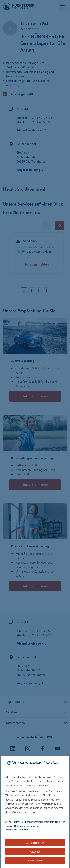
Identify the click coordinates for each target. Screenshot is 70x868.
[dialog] (35, 812)
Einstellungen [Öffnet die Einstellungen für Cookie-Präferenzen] (35, 861)
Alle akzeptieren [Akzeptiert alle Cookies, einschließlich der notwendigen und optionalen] (35, 843)
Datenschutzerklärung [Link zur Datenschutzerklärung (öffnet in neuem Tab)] (17, 830)
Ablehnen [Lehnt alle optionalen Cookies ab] (35, 852)
